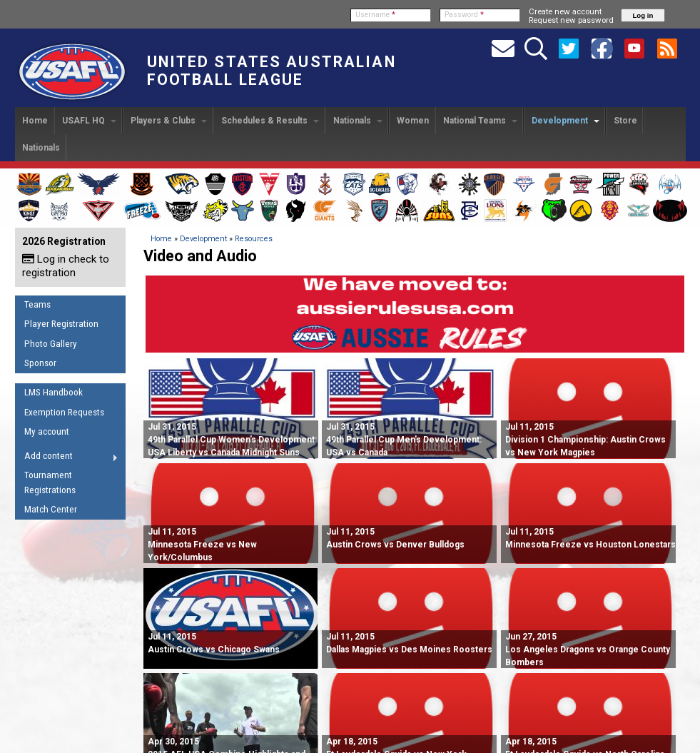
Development (565, 121)
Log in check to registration (66, 266)
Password (464, 15)
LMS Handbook (54, 392)
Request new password (571, 20)
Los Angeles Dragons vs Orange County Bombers (588, 650)
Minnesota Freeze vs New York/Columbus (202, 545)
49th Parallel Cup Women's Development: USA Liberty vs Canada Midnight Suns (232, 440)
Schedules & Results (270, 121)
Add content (67, 458)
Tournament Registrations (50, 482)
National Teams (480, 121)
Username (375, 15)
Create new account (565, 11)
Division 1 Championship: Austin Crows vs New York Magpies (585, 440)
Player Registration (61, 324)
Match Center (51, 509)
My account (47, 431)
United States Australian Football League (272, 71)
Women (413, 121)
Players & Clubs (169, 121)
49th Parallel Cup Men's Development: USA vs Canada (404, 440)
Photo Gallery (51, 344)
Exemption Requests (64, 412)
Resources (254, 239)
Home (35, 121)
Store (625, 121)
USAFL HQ (89, 121)
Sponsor (40, 363)
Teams (37, 304)
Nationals (358, 121)
